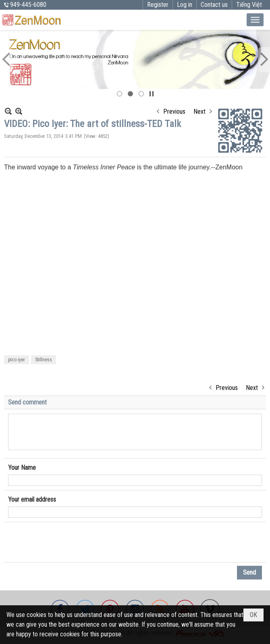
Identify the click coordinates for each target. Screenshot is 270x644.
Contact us (214, 5)
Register (158, 5)
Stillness (44, 360)
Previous (174, 112)
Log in (185, 5)
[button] (255, 20)
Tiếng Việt (249, 5)
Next (199, 112)
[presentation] (69, 542)
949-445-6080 (28, 5)
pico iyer (17, 360)
